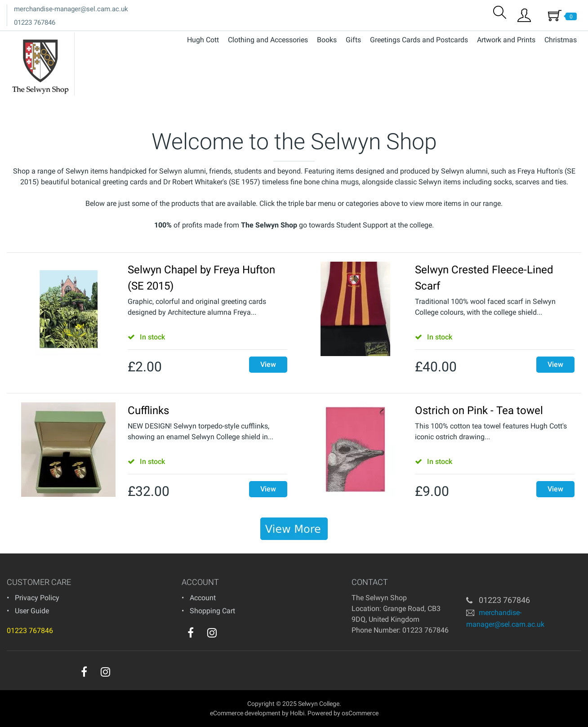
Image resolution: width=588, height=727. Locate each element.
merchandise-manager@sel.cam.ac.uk (71, 9)
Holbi (297, 713)
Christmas (561, 40)
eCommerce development (245, 713)
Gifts (353, 40)
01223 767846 (35, 22)
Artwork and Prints (506, 40)
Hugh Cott (203, 40)
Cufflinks (148, 410)
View (268, 364)
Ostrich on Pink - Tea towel (479, 410)
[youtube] (230, 635)
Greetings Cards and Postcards (419, 40)
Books (327, 40)
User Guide (32, 611)
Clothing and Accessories (268, 40)
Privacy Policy (37, 598)
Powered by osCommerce (343, 713)
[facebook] (191, 633)
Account (203, 598)
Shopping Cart (212, 611)
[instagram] (212, 633)
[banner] (294, 529)
